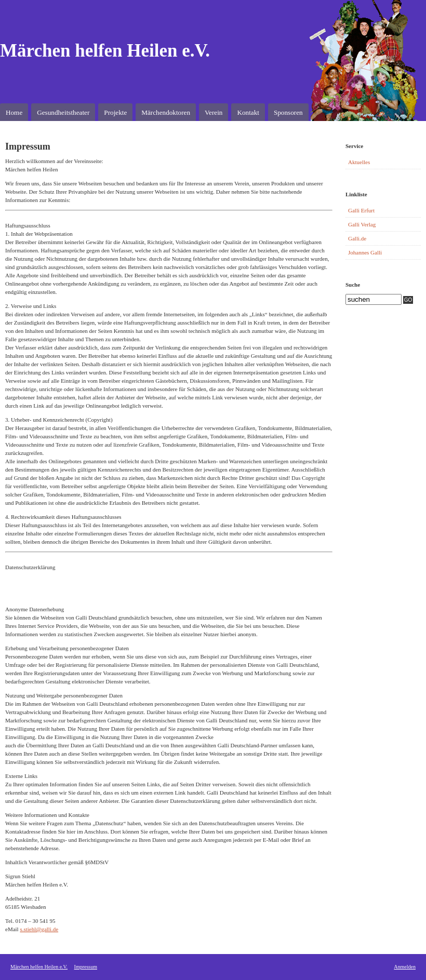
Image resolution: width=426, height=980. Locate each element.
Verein (214, 112)
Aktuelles (359, 162)
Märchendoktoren (166, 112)
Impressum (86, 967)
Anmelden (405, 967)
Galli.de (357, 238)
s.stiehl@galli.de (39, 929)
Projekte (115, 112)
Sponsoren (288, 112)
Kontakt (248, 112)
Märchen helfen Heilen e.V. (105, 51)
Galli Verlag (362, 224)
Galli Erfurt (361, 210)
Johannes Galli (365, 252)
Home (14, 112)
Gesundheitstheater (63, 112)
